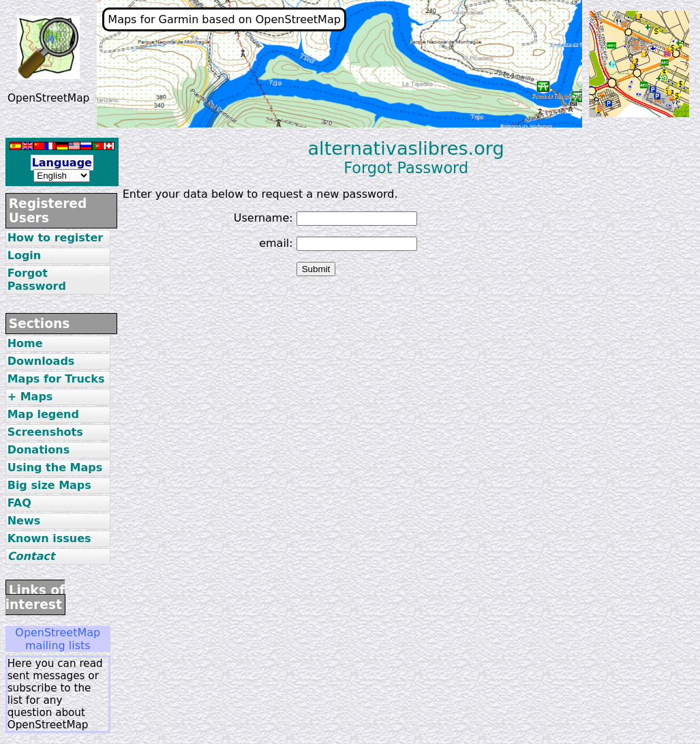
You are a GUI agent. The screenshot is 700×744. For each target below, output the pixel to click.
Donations (39, 450)
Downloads (41, 361)
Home (25, 343)
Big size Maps (49, 485)
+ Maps (30, 397)
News (24, 521)
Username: (263, 218)
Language (62, 163)
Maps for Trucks (56, 379)
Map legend (43, 414)
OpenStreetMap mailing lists (58, 639)
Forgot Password (37, 280)
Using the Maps (55, 467)
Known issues (49, 538)
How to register (56, 238)
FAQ (19, 503)
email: (276, 243)
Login (25, 255)
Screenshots (45, 432)
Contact (31, 556)
